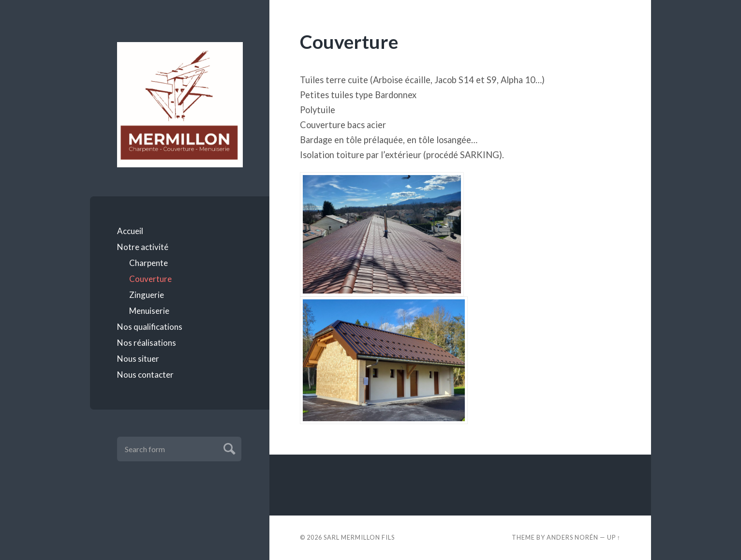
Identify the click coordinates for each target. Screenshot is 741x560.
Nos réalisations (147, 343)
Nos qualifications (150, 327)
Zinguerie (147, 295)
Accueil (130, 231)
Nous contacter (145, 375)
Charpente (148, 263)
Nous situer (138, 359)
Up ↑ (614, 537)
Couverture (150, 279)
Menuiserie (149, 311)
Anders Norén (572, 537)
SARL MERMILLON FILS (359, 537)
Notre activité (143, 247)
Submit (228, 448)
